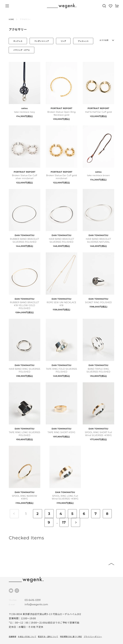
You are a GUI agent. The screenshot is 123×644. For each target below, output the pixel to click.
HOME (11, 19)
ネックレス (18, 41)
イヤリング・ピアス (21, 50)
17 (64, 514)
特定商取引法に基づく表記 (71, 628)
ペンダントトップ (41, 41)
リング (63, 41)
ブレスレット (83, 41)
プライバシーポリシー (93, 628)
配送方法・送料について (48, 628)
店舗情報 (12, 628)
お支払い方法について (27, 628)
